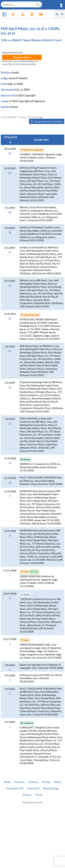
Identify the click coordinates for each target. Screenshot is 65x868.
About (57, 782)
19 (10, 212)
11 (10, 463)
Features (20, 782)
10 (10, 482)
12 (10, 423)
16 (10, 285)
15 (10, 318)
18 (10, 232)
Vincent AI (33, 788)
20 (10, 173)
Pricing (46, 782)
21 (10, 153)
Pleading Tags (51, 788)
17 (10, 252)
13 (10, 387)
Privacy (27, 795)
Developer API (15, 788)
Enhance (33, 782)
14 (10, 351)
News (7, 782)
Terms (39, 795)
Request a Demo (22, 57)
